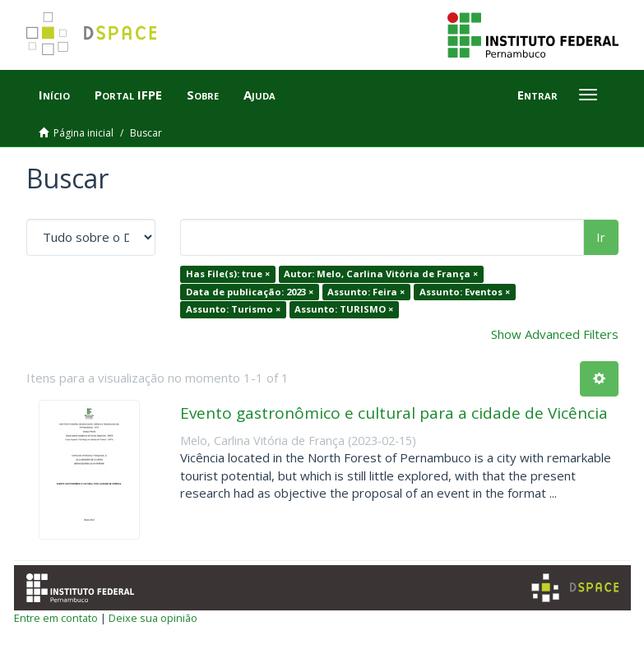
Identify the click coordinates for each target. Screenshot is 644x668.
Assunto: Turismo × (233, 309)
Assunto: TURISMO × (344, 309)
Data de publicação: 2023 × (250, 292)
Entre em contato (56, 618)
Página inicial (83, 133)
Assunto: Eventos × (465, 292)
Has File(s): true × (228, 274)
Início (54, 95)
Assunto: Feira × (366, 292)
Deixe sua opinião (153, 618)
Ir (601, 237)
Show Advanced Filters (555, 334)
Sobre (203, 95)
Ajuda (259, 95)
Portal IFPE (128, 95)
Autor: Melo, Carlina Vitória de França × (381, 274)
